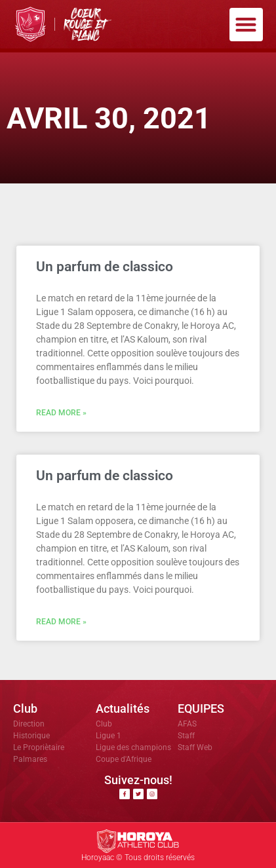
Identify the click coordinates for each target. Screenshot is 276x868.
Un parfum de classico (105, 267)
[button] (246, 25)
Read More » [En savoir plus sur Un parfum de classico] (61, 413)
